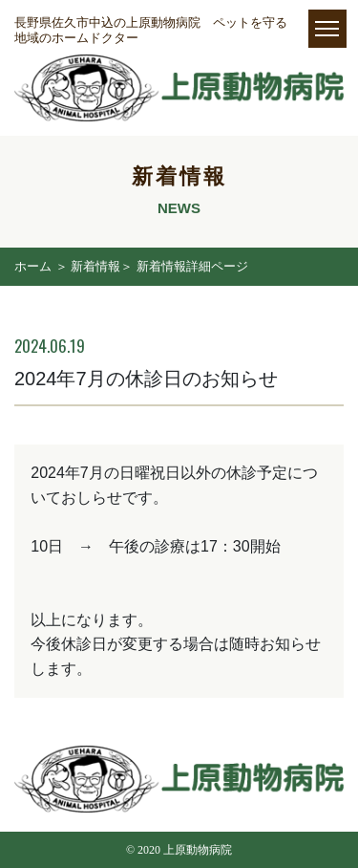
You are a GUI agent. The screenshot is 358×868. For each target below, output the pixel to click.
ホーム (33, 266)
